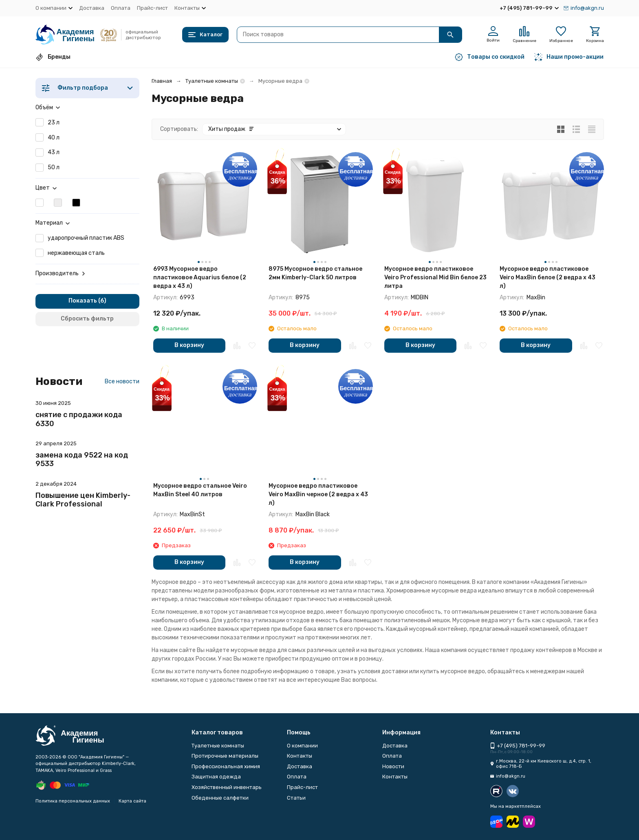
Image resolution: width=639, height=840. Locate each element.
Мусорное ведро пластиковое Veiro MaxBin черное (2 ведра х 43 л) (318, 494)
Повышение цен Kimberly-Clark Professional (83, 500)
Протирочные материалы (225, 756)
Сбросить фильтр (87, 319)
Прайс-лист (152, 8)
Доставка (92, 8)
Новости (393, 766)
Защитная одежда (216, 777)
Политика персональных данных (73, 801)
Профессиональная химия (226, 766)
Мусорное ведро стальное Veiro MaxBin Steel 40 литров (200, 490)
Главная (162, 81)
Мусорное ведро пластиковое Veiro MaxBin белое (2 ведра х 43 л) (548, 277)
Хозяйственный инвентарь (227, 787)
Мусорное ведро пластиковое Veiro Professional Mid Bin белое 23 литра (435, 277)
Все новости (122, 381)
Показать (83, 301)
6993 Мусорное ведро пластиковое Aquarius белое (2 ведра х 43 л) (200, 277)
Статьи (296, 798)
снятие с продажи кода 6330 (79, 419)
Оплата (121, 8)
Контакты (300, 756)
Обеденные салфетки (220, 798)
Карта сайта (132, 801)
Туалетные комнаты (212, 81)
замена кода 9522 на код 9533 (82, 460)
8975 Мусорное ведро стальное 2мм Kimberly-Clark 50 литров (315, 273)
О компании (302, 746)
